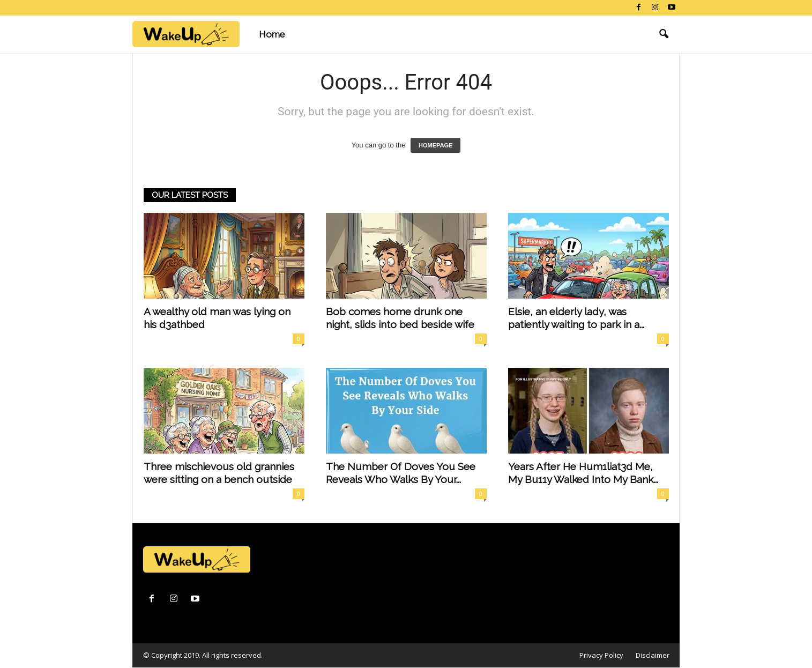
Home (272, 34)
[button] (664, 34)
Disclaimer (653, 655)
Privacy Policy (601, 655)
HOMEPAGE (435, 145)
